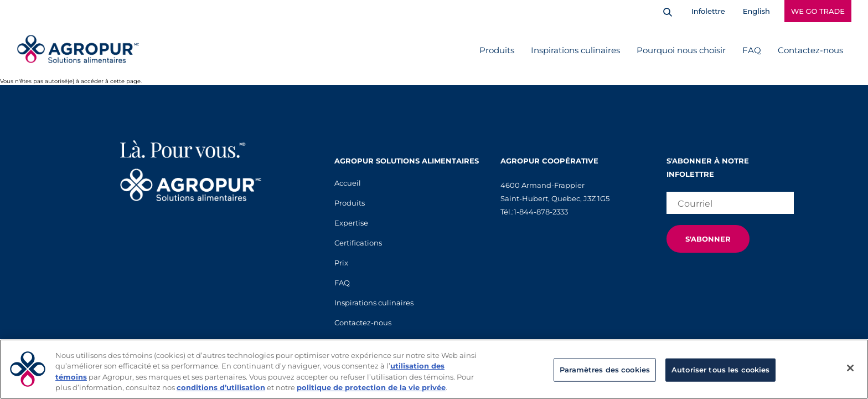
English (756, 11)
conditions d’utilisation (221, 387)
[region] (434, 369)
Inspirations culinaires (575, 50)
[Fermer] (850, 368)
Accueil (348, 183)
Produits (497, 50)
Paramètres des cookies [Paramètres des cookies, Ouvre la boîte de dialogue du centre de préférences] (605, 370)
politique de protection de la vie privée (371, 387)
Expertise (351, 223)
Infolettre (708, 11)
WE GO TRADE (818, 11)
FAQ (752, 50)
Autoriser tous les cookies (720, 370)
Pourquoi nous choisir (681, 50)
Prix (341, 263)
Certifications (358, 243)
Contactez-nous (810, 50)
